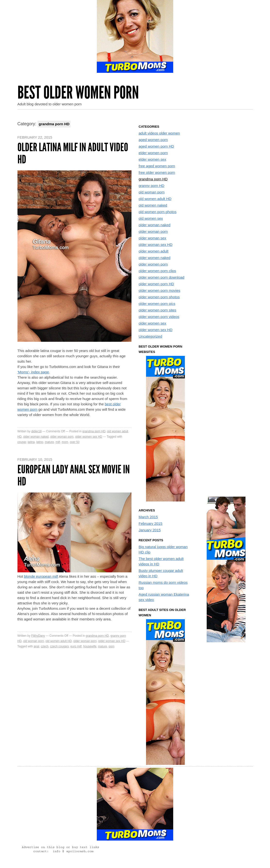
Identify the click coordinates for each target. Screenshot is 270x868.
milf (58, 442)
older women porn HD (156, 284)
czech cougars (59, 646)
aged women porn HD (156, 146)
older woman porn (62, 437)
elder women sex (152, 159)
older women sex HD (89, 437)
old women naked (153, 205)
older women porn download (162, 277)
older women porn (153, 264)
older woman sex (152, 238)
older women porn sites (158, 310)
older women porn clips (157, 271)
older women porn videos (159, 317)
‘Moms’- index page (33, 372)
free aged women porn (157, 166)
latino (40, 442)
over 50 (75, 442)
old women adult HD (59, 641)
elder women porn (153, 153)
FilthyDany (38, 636)
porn (112, 646)
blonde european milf (41, 576)
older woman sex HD (112, 641)
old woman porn (34, 641)
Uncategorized (151, 336)
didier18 (37, 431)
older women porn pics (157, 304)
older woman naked (36, 437)
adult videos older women (159, 133)
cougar (22, 442)
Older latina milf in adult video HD (73, 153)
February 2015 (151, 523)
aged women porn (153, 140)
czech (45, 646)
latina (31, 442)
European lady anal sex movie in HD (74, 475)
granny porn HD (152, 186)
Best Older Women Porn (78, 93)
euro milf (76, 646)
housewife (90, 646)
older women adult (154, 251)
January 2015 (150, 530)
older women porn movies (160, 290)
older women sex (152, 323)
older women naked (155, 258)
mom (65, 442)
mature (49, 442)
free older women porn (157, 172)
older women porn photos (159, 297)
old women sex (151, 218)
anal (37, 646)
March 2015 (148, 517)
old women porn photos (158, 212)
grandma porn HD (94, 431)
